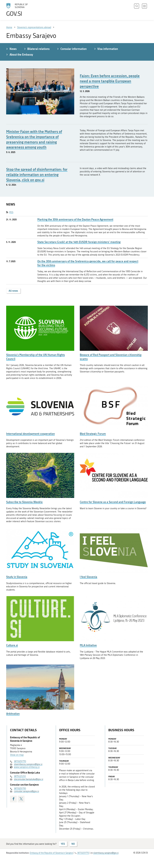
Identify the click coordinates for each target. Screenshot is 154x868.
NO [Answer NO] (73, 844)
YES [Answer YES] (63, 844)
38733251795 (20, 788)
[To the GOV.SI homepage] (22, 10)
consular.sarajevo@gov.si (26, 791)
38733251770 (20, 761)
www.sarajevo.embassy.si (27, 767)
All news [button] (13, 291)
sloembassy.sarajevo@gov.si (28, 764)
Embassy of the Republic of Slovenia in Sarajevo (51, 853)
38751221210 (20, 776)
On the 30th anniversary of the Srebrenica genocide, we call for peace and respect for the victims (88, 263)
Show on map (17, 755)
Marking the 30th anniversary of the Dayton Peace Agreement (75, 219)
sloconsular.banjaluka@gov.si (29, 779)
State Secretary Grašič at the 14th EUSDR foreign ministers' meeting (79, 242)
